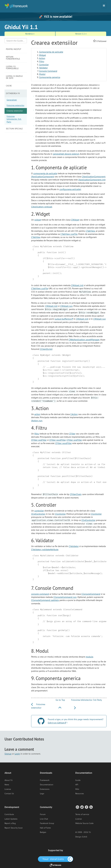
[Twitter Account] (82, 807)
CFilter (72, 434)
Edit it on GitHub (56, 723)
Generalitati (12, 100)
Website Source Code (84, 823)
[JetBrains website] (55, 865)
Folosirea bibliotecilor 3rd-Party (14, 119)
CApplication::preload (42, 207)
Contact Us (9, 793)
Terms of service (82, 814)
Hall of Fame (45, 828)
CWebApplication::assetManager (84, 340)
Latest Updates (11, 819)
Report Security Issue (14, 828)
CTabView (90, 231)
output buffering (63, 319)
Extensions (45, 789)
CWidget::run (66, 306)
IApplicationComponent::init (92, 180)
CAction (74, 414)
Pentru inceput (14, 49)
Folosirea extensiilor (16, 105)
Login (17, 754)
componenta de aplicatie (45, 173)
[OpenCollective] (56, 859)
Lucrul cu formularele (12, 67)
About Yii (9, 780)
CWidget (75, 220)
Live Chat (44, 819)
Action (42, 58)
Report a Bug (10, 823)
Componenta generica (50, 77)
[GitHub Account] (77, 807)
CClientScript (46, 349)
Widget (42, 55)
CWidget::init (77, 285)
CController (60, 514)
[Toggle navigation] (104, 6)
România (30, 34)
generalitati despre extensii (66, 154)
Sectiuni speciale (14, 129)
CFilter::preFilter (39, 440)
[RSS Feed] (91, 807)
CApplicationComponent (94, 176)
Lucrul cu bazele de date (14, 77)
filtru (37, 434)
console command (40, 594)
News (7, 785)
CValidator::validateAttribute (45, 549)
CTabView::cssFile (69, 234)
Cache (9, 86)
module (89, 657)
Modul (42, 74)
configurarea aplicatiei (70, 189)
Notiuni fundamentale (13, 58)
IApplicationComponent (43, 176)
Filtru (42, 61)
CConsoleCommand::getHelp (45, 600)
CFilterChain (76, 494)
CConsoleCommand (91, 594)
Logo (42, 793)
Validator (43, 68)
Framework (45, 780)
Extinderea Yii (13, 93)
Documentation (47, 785)
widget (38, 220)
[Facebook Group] (86, 807)
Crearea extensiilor (15, 111)
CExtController (38, 514)
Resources (80, 793)
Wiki (77, 789)
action (37, 414)
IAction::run (37, 421)
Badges (43, 832)
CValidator (74, 546)
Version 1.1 (81, 34)
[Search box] (16, 41)
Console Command (48, 71)
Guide (78, 780)
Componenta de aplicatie (51, 52)
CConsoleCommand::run (65, 597)
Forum (43, 814)
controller (39, 511)
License (8, 789)
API (77, 785)
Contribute (9, 814)
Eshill (85, 837)
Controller (44, 65)
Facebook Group (47, 823)
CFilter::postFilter (57, 440)
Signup (8, 754)
